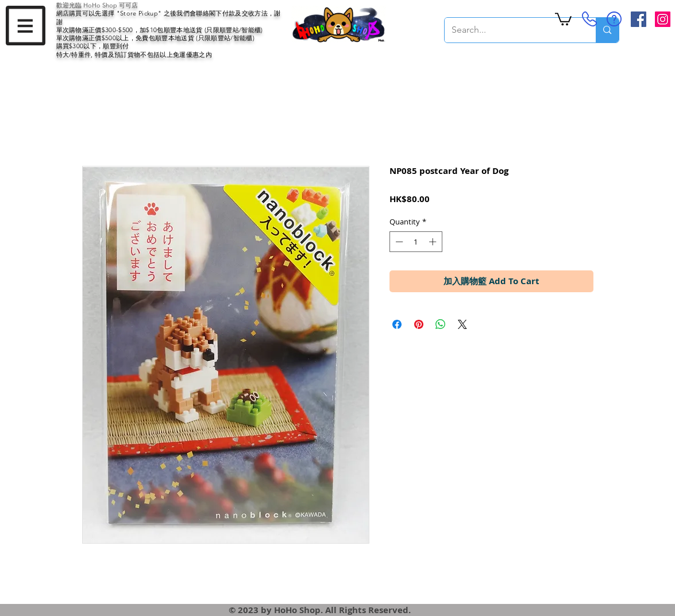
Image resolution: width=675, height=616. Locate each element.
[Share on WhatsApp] (441, 324)
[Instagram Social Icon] (663, 19)
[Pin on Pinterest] (419, 324)
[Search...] (512, 30)
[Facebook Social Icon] (639, 19)
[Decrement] (398, 242)
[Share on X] (462, 324)
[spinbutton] (416, 242)
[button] (26, 26)
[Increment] (434, 242)
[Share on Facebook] (397, 324)
